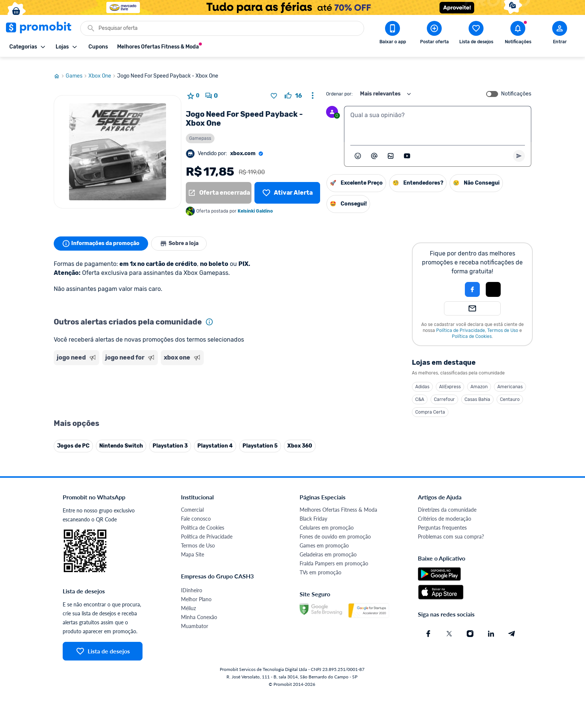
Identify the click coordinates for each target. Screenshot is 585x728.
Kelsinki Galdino (255, 204)
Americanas (510, 380)
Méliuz (188, 601)
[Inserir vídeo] (407, 149)
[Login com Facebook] (472, 282)
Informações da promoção (102, 236)
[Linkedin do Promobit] (491, 627)
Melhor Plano (196, 592)
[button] (447, 282)
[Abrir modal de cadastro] (560, 34)
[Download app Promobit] (392, 34)
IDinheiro (192, 583)
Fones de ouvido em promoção (335, 529)
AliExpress (450, 380)
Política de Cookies (472, 329)
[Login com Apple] (493, 282)
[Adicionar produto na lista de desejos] (274, 89)
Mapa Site (193, 547)
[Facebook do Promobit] (428, 627)
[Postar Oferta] (434, 34)
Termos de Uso (503, 323)
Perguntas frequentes (442, 520)
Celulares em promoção (327, 520)
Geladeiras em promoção (328, 547)
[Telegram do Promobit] (512, 627)
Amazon (479, 380)
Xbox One (103, 69)
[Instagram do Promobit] (470, 627)
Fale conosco (196, 512)
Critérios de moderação (445, 512)
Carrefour (444, 392)
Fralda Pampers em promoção (334, 556)
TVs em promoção (320, 565)
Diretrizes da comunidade (447, 503)
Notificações (516, 87)
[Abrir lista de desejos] (476, 34)
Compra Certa (430, 405)
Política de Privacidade (461, 323)
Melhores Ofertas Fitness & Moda (338, 503)
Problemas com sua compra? (451, 529)
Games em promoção (324, 538)
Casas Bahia (477, 392)
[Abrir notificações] (518, 34)
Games (77, 69)
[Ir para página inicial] (60, 69)
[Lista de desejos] (287, 186)
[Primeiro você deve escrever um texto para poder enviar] (519, 149)
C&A (420, 392)
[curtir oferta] (293, 89)
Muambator (195, 619)
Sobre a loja (181, 236)
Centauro (510, 392)
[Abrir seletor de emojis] (358, 149)
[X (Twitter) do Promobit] (449, 627)
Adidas (422, 380)
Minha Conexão (199, 610)
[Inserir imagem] (391, 149)
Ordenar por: (339, 87)
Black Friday (313, 512)
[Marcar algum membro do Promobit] (374, 149)
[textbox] (438, 117)
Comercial (192, 503)
